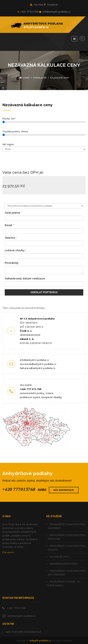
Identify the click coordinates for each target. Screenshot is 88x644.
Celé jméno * (13, 213)
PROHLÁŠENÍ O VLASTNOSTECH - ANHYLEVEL (66, 537)
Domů (26, 78)
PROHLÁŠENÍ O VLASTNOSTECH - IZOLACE (66, 548)
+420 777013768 (28, 12)
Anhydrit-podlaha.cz (40, 640)
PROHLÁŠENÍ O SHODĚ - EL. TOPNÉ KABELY (64, 583)
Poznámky (12, 263)
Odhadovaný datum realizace (25, 279)
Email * (9, 225)
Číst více (8, 552)
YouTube (37, 5)
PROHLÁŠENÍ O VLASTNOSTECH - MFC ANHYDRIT (66, 573)
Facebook (51, 5)
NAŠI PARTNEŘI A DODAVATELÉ (23, 632)
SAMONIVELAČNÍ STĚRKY (64, 564)
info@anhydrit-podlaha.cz (55, 12)
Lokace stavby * (15, 250)
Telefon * (11, 238)
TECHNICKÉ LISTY (59, 557)
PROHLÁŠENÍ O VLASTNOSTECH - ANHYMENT (66, 526)
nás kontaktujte (64, 490)
